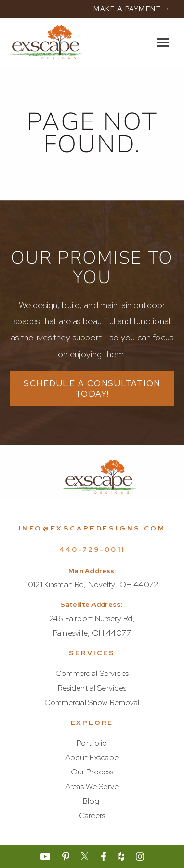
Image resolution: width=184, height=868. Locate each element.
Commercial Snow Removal (92, 703)
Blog (91, 801)
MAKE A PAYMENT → (132, 9)
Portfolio (92, 743)
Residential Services (92, 688)
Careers (92, 815)
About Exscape (92, 758)
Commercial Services (92, 673)
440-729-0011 (92, 549)
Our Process (92, 772)
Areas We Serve (92, 786)
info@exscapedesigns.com (92, 528)
